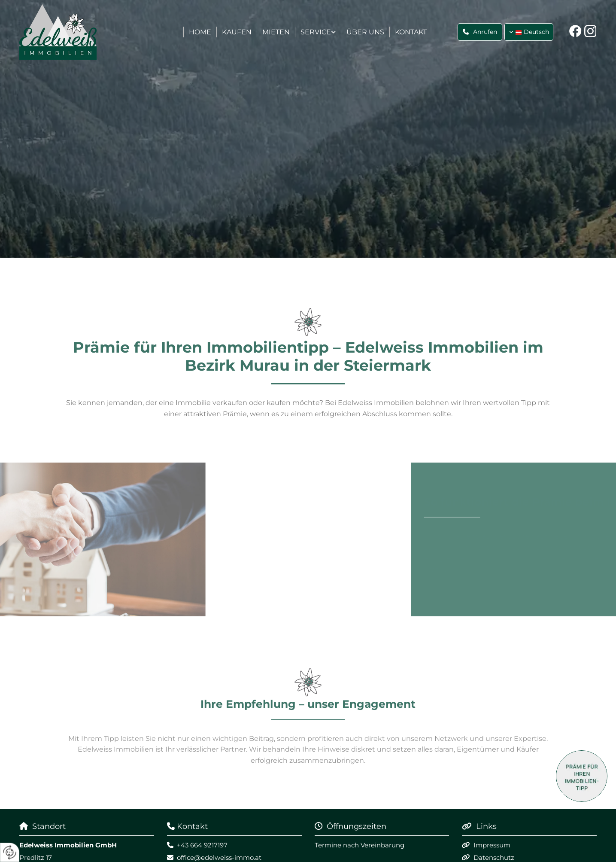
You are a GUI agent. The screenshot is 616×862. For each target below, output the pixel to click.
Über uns (365, 32)
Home (200, 32)
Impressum (492, 845)
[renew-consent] (10, 852)
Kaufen (237, 32)
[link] (318, 32)
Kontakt (411, 32)
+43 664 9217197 (202, 845)
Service (316, 32)
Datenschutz (494, 857)
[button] (480, 32)
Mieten (276, 32)
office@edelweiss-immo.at (219, 857)
